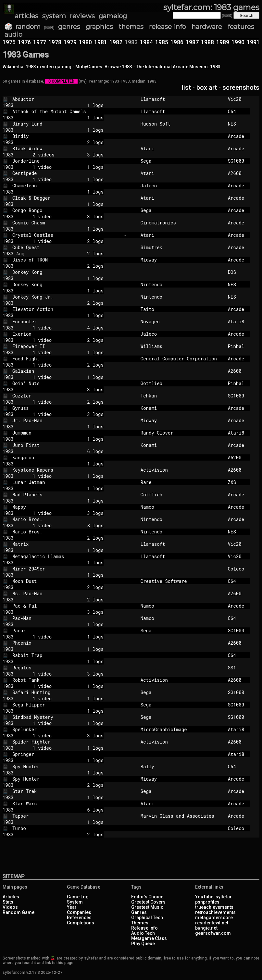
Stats (8, 902)
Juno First (67, 445)
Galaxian (67, 371)
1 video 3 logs (64, 216)
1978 (55, 42)
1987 (192, 42)
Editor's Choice (147, 897)
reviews (82, 16)
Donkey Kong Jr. (67, 297)
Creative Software (181, 581)
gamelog (113, 16)
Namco (181, 507)
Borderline (67, 161)
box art (207, 87)
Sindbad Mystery (67, 717)
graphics (99, 27)
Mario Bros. (67, 519)
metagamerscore (214, 918)
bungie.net (206, 928)
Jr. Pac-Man (67, 420)
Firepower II (67, 346)
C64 (236, 111)
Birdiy (67, 136)
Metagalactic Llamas (67, 556)
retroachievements (215, 912)
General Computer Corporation (181, 359)
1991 (253, 42)
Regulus (67, 668)
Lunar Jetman (67, 482)
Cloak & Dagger (67, 198)
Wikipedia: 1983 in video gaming (37, 67)
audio (13, 34)
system (54, 16)
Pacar (67, 631)
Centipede (67, 173)
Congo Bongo (67, 210)
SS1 (236, 668)
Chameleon (67, 186)
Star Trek (67, 791)
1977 (40, 42)
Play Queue (143, 944)
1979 (70, 42)
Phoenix (67, 643)
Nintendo (181, 284)
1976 (24, 42)
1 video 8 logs (64, 525)
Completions (81, 923)
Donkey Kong (67, 272)
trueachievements (214, 907)
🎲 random (23, 27)
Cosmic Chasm (67, 223)
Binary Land (67, 124)
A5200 (236, 457)
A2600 (236, 173)
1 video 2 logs (64, 241)
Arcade (236, 136)
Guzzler (67, 396)
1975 (9, 42)
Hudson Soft (181, 124)
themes (131, 27)
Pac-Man (67, 618)
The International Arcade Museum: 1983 (178, 67)
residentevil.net (212, 923)
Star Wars (67, 804)
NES (236, 124)
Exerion (67, 334)
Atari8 (236, 322)
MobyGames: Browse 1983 (104, 67)
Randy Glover (181, 433)
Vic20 (236, 99)
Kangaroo (67, 457)
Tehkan (181, 396)
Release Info (144, 928)
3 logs (64, 389)
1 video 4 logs (64, 328)
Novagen (181, 322)
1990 (238, 42)
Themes (140, 923)
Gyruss (67, 408)
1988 (207, 42)
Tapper (67, 816)
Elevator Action (67, 309)
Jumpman (67, 433)
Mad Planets (67, 495)
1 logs (64, 105)
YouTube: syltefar (213, 897)
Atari (181, 148)
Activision (181, 470)
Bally (181, 766)
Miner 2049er (67, 569)
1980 (85, 42)
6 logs (64, 451)
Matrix (67, 544)
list (186, 87)
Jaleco (181, 186)
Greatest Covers (148, 902)
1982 (116, 42)
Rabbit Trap (67, 655)
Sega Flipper (67, 705)
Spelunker (67, 729)
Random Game (19, 912)
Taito (181, 309)
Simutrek (181, 247)
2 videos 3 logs (64, 155)
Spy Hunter (67, 766)
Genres (139, 912)
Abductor (67, 99)
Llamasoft (181, 99)
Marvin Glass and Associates (181, 816)
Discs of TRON (67, 260)
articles (27, 16)
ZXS (236, 482)
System (75, 902)
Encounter (67, 322)
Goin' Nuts (67, 383)
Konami (181, 408)
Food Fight (67, 359)
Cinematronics (181, 223)
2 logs (64, 142)
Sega (181, 161)
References (79, 918)
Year (72, 907)
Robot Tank (67, 680)
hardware (207, 27)
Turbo (67, 828)
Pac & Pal (67, 606)
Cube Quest (67, 247)
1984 (146, 42)
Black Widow (67, 148)
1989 (223, 42)
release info (168, 27)
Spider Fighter (67, 742)
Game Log (78, 897)
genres (69, 27)
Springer (67, 754)
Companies (79, 912)
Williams (181, 346)
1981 (101, 42)
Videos (10, 907)
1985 (162, 42)
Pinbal (236, 346)
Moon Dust (67, 581)
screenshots (241, 87)
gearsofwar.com (213, 933)
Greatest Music (147, 907)
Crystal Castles (67, 235)
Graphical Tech (147, 918)
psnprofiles (207, 902)
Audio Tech (143, 933)
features (241, 27)
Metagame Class (149, 938)
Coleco (236, 569)
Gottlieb (181, 383)
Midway (181, 260)
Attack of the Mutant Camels (67, 111)
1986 (177, 42)
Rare (181, 482)
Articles (11, 897)
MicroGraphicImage (181, 729)
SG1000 (236, 161)
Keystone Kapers (67, 470)
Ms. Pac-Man (67, 593)
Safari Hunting (67, 692)
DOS (236, 272)
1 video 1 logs (64, 167)
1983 (8, 105)
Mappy (67, 507)
